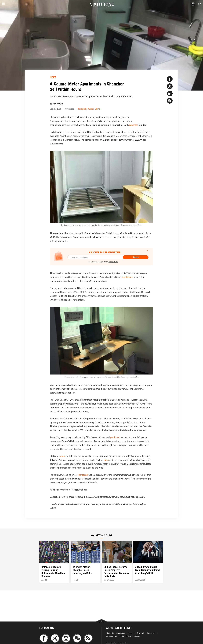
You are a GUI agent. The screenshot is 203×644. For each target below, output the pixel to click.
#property (82, 109)
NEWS (53, 77)
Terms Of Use (111, 636)
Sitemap (137, 636)
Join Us (131, 633)
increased (83, 475)
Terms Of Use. (113, 262)
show (63, 456)
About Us (110, 633)
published (115, 437)
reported (134, 125)
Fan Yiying (58, 104)
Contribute (121, 633)
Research (141, 633)
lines (106, 460)
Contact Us (152, 633)
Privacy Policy (125, 636)
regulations (127, 277)
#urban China (94, 109)
